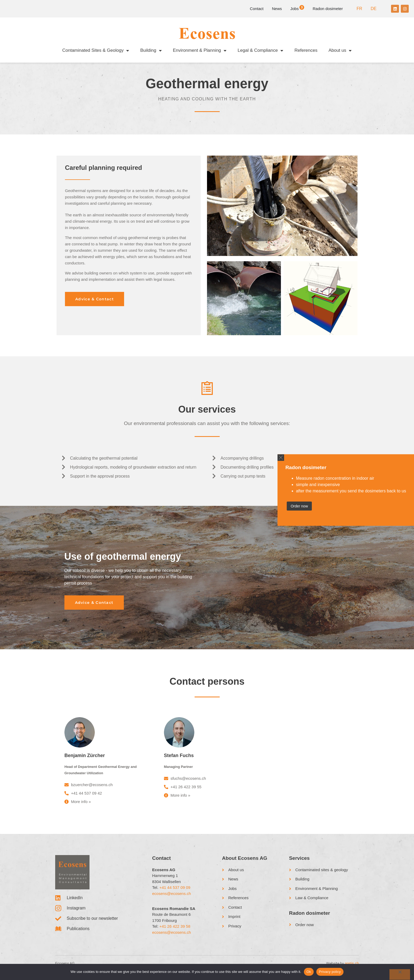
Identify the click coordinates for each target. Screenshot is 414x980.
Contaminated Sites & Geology (96, 51)
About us (340, 51)
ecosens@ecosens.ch (171, 898)
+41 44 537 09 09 (175, 892)
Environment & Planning (200, 51)
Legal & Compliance (260, 51)
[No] (400, 974)
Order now (299, 506)
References (306, 50)
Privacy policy (330, 972)
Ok (309, 972)
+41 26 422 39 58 (175, 931)
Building (151, 51)
